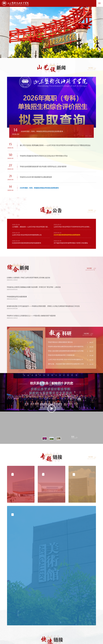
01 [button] (42, 51)
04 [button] (56, 51)
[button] (37, 135)
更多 (73, 388)
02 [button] (47, 51)
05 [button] (60, 51)
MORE (89, 69)
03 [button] (52, 53)
